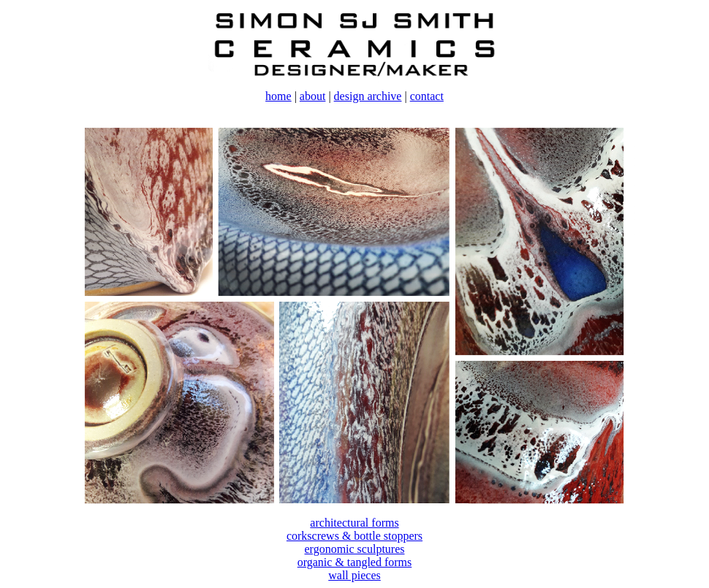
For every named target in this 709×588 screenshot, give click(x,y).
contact (427, 96)
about (313, 96)
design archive (368, 96)
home (278, 96)
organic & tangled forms (355, 562)
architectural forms (354, 523)
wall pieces (354, 575)
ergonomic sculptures (354, 549)
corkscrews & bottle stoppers (354, 536)
